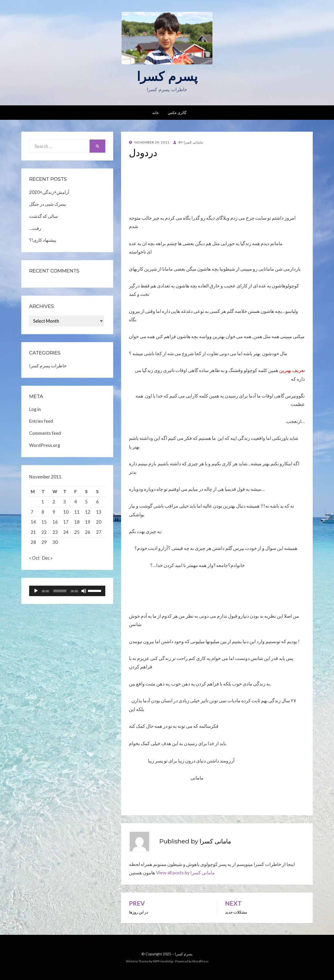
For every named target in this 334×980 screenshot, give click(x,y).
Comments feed (45, 433)
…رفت (35, 228)
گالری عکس (177, 113)
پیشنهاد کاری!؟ (43, 240)
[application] (67, 592)
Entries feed (41, 421)
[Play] (36, 592)
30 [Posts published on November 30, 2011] (55, 542)
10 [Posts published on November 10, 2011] (66, 512)
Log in (35, 409)
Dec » (47, 559)
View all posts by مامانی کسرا (185, 873)
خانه (156, 113)
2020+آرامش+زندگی (49, 192)
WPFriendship (163, 961)
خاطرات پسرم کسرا (48, 366)
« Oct (34, 559)
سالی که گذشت (43, 216)
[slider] (60, 592)
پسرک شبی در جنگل (48, 204)
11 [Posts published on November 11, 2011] (77, 512)
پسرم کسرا (167, 76)
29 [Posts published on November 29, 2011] (44, 542)
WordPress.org (45, 445)
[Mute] (84, 592)
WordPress (200, 961)
